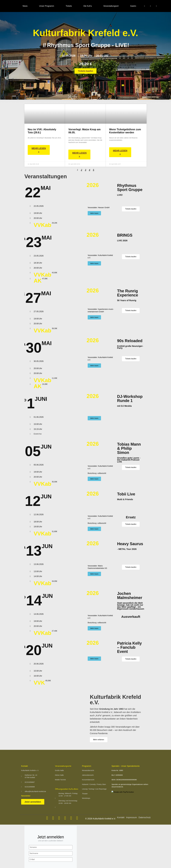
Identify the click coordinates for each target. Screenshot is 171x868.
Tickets (69, 6)
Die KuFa (88, 6)
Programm (87, 766)
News (25, 6)
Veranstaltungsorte (63, 766)
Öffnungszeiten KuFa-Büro (67, 789)
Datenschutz (145, 817)
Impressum (131, 817)
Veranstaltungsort (111, 6)
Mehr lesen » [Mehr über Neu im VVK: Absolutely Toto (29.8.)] (39, 150)
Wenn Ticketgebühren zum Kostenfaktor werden (125, 131)
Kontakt (121, 817)
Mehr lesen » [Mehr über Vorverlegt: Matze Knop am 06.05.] (79, 154)
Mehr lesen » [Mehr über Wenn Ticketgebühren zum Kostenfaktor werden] (120, 152)
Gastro (133, 6)
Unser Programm (47, 6)
